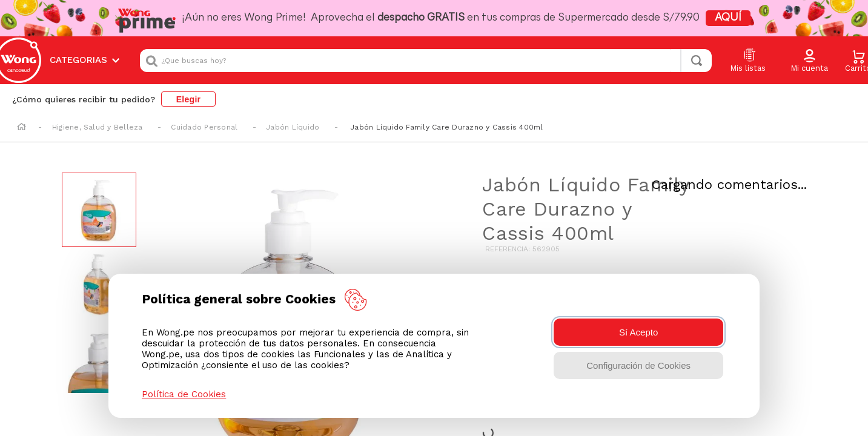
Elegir (189, 88)
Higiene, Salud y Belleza (98, 117)
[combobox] (426, 55)
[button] (809, 56)
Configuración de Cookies (638, 365)
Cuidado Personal (204, 117)
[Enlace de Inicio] (22, 117)
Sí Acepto (638, 332)
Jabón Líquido (293, 117)
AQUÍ (699, 18)
